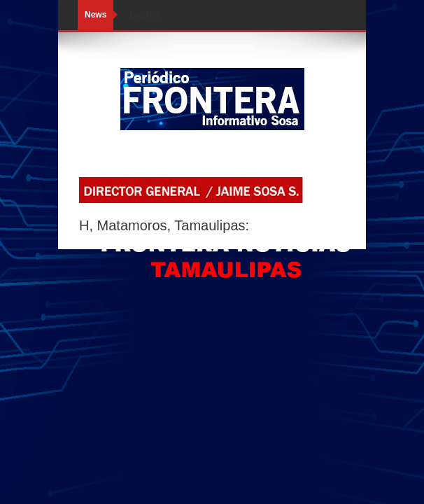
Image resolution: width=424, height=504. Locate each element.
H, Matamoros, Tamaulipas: (164, 225)
